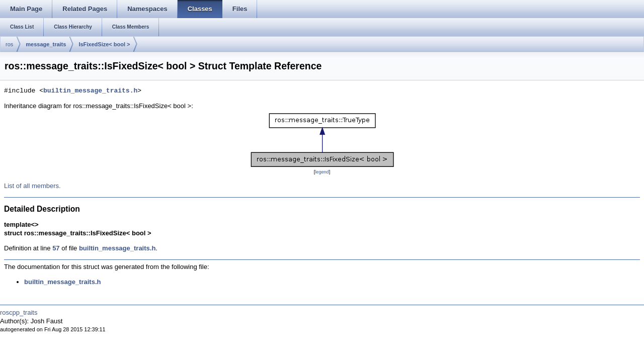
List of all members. (32, 186)
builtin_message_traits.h (90, 91)
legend (322, 172)
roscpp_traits (19, 312)
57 (56, 248)
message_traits (46, 44)
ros (9, 44)
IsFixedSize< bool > (104, 44)
